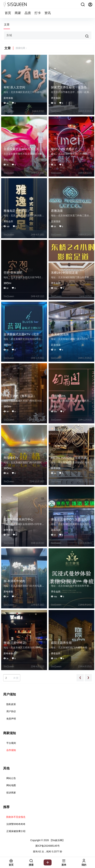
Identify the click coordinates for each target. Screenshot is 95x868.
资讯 (48, 13)
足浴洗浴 (56, 221)
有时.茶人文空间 (14, 87)
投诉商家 (11, 793)
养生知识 (56, 98)
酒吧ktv (55, 160)
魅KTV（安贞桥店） (64, 149)
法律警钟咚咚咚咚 (16, 824)
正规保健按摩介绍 (16, 831)
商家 (18, 13)
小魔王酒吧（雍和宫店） (20, 396)
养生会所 (8, 221)
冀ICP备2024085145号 (47, 846)
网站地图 (11, 785)
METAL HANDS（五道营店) (69, 458)
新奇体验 (8, 98)
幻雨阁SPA (58, 396)
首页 (8, 13)
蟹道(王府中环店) (15, 643)
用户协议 (11, 711)
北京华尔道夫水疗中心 (18, 519)
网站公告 (11, 778)
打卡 (38, 13)
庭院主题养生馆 (61, 643)
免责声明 (11, 719)
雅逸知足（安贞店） (17, 211)
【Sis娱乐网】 (57, 840)
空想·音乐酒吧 (13, 273)
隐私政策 (11, 704)
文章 (7, 25)
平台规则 (11, 743)
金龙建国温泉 (60, 334)
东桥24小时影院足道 (65, 273)
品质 (28, 13)
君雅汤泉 (57, 211)
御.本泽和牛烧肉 (14, 581)
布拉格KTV (11, 458)
